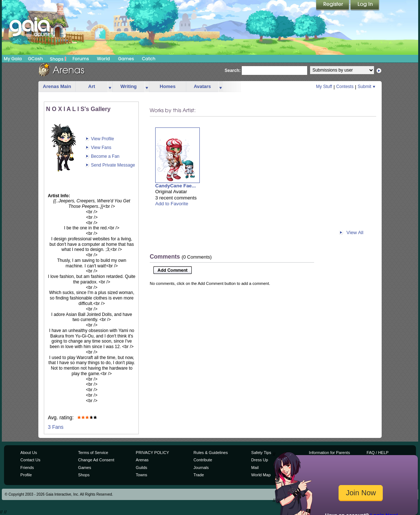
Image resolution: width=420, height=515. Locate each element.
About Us (29, 453)
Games (126, 59)
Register (333, 5)
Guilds (142, 468)
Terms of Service (93, 453)
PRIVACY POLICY (152, 453)
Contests (345, 87)
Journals (201, 468)
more (110, 87)
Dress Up (260, 460)
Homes (167, 86)
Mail (255, 468)
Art (92, 86)
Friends (27, 468)
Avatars (202, 86)
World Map (261, 475)
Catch (149, 59)
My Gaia (13, 59)
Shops (58, 59)
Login (365, 5)
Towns (142, 475)
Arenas (142, 460)
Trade (199, 475)
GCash (36, 59)
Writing (129, 86)
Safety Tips (261, 453)
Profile (26, 475)
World (103, 59)
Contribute (203, 460)
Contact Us (30, 460)
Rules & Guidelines (211, 453)
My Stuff (324, 87)
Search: (233, 70)
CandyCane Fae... (175, 186)
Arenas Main (57, 86)
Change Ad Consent (96, 460)
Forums (81, 59)
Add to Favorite (172, 204)
